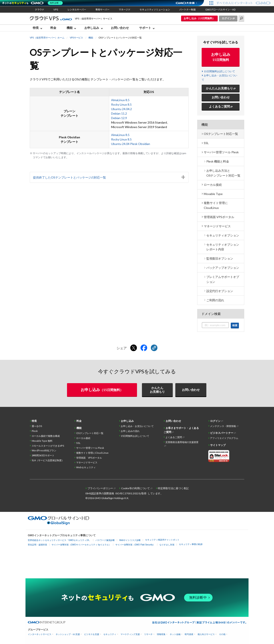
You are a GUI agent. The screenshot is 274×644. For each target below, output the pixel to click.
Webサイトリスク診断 (130, 540)
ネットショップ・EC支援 (68, 634)
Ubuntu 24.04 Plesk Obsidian (131, 144)
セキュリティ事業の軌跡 (191, 544)
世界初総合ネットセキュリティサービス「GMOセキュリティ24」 (59, 540)
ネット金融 (175, 634)
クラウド (40, 10)
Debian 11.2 (119, 113)
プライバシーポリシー (100, 488)
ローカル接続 (213, 185)
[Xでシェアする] (134, 348)
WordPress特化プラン (44, 450)
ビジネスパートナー (222, 433)
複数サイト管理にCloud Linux (92, 453)
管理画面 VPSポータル (219, 217)
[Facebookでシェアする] (144, 348)
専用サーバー (103, 10)
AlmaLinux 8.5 (120, 100)
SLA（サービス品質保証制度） (48, 460)
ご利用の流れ (215, 300)
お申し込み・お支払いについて (137, 426)
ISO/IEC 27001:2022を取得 (131, 493)
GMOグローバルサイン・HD (220, 10)
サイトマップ (218, 445)
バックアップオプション (223, 268)
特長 (36, 28)
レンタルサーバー (77, 10)
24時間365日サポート (43, 455)
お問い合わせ (120, 28)
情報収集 (161, 634)
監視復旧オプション (220, 258)
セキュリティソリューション (155, 10)
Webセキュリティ (86, 467)
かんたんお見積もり (219, 88)
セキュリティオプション (223, 235)
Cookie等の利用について (136, 488)
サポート (145, 28)
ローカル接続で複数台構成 (46, 436)
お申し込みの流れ (130, 431)
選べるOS (37, 426)
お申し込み (92, 28)
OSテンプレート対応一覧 (221, 134)
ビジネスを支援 (92, 634)
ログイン (227, 18)
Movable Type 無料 (42, 441)
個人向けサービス (206, 634)
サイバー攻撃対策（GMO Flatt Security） (135, 545)
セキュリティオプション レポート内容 (223, 247)
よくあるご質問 (219, 106)
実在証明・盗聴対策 (37, 545)
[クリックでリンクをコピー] (154, 348)
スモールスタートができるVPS (48, 446)
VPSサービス (77, 38)
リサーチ (148, 634)
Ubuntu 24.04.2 (121, 109)
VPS (56, 10)
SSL (206, 143)
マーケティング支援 (130, 634)
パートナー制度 (187, 10)
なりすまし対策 (167, 545)
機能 (70, 28)
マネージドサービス (217, 226)
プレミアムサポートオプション (223, 279)
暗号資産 (189, 634)
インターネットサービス (40, 634)
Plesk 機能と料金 (218, 161)
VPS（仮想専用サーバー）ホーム (47, 38)
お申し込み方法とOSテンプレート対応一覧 (223, 173)
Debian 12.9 (119, 118)
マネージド (124, 10)
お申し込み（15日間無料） (199, 18)
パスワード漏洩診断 (105, 540)
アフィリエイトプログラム (224, 438)
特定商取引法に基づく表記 (173, 488)
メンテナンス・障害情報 (223, 426)
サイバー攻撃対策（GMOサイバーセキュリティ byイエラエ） (81, 545)
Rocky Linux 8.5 (121, 104)
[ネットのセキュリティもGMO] (33, 3)
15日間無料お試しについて (219, 71)
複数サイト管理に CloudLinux (216, 205)
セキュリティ (110, 634)
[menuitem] (39, 28)
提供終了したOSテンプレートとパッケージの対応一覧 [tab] (70, 177)
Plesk (35, 431)
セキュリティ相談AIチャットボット (162, 540)
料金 (53, 28)
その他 (222, 634)
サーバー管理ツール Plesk (221, 152)
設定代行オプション (220, 291)
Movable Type (213, 194)
